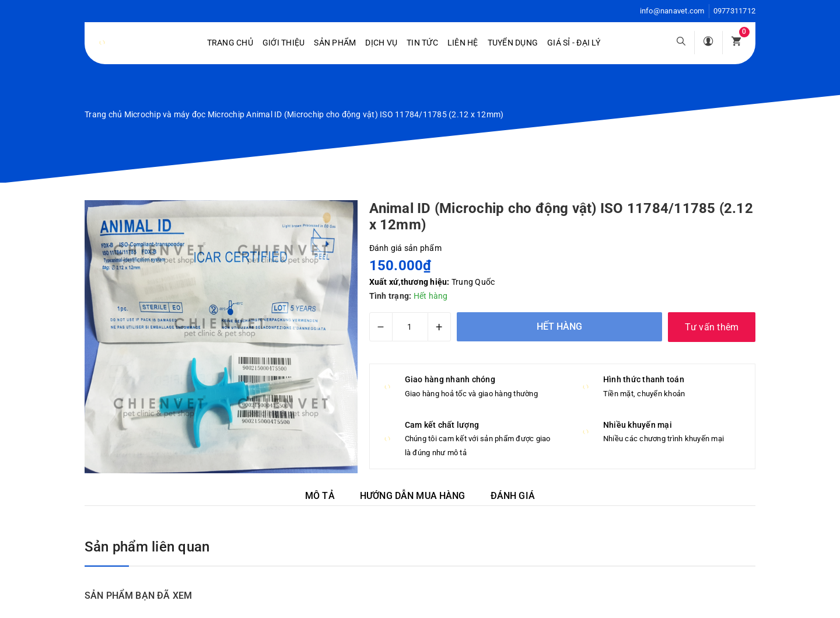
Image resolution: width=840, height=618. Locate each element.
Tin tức (422, 43)
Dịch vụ (381, 43)
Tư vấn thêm (712, 327)
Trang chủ (230, 43)
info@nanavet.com (672, 11)
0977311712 (735, 11)
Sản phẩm (335, 43)
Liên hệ (463, 43)
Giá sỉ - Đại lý (574, 43)
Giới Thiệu (284, 43)
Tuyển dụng (513, 43)
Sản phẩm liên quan (147, 547)
